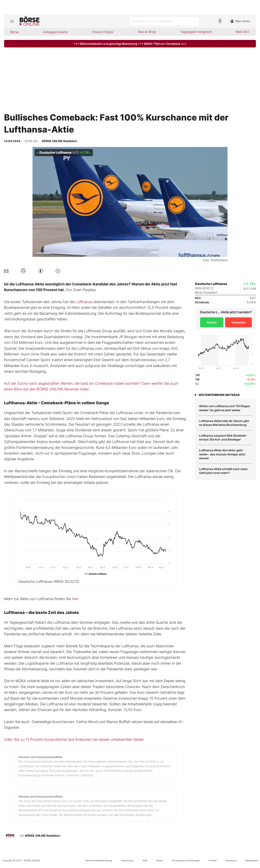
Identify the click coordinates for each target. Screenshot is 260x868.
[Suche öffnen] (165, 21)
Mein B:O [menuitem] (242, 32)
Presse (159, 860)
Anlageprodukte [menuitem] (55, 32)
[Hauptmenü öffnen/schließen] (12, 21)
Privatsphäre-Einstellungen (186, 860)
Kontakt (213, 860)
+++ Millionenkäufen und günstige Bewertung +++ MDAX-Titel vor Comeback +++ (130, 44)
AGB (145, 860)
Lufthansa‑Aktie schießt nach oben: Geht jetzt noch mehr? (224, 471)
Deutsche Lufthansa (49, 581)
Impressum (231, 860)
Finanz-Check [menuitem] (103, 32)
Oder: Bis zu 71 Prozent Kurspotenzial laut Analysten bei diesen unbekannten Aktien (74, 739)
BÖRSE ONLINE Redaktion (43, 836)
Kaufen (212, 322)
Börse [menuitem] (14, 32)
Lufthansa (84, 302)
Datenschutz (127, 860)
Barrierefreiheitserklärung (99, 860)
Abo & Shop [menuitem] (147, 32)
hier (75, 599)
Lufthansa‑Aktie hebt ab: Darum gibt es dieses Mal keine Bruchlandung (224, 423)
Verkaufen (238, 322)
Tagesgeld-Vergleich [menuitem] (196, 32)
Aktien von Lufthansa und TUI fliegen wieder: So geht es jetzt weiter (225, 408)
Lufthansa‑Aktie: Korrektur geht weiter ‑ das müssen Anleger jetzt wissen (222, 454)
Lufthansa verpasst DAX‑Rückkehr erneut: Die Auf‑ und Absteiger (223, 438)
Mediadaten (252, 860)
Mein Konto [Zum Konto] (240, 21)
